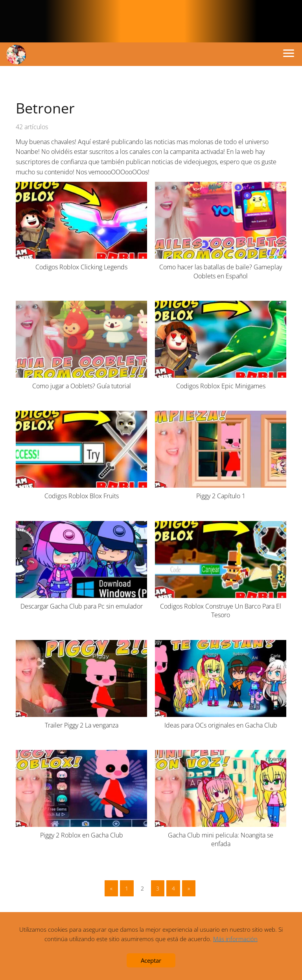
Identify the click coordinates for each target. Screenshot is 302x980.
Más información (235, 939)
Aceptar (151, 960)
